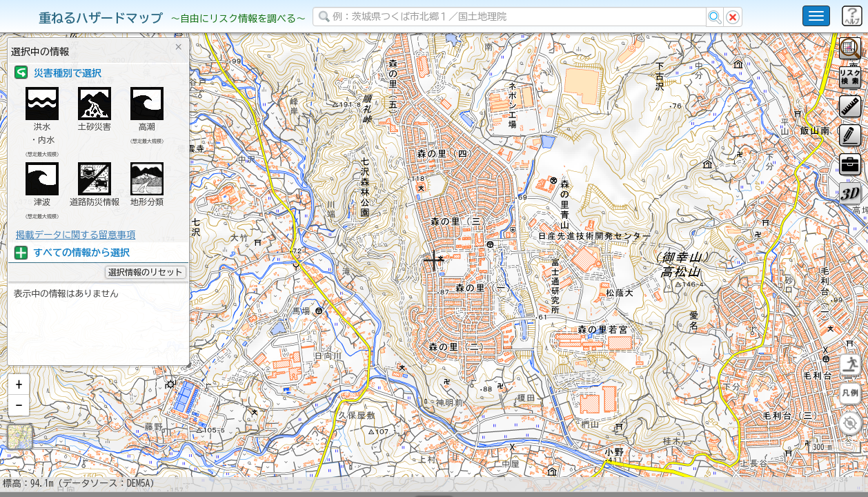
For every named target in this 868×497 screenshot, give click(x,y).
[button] (19, 420)
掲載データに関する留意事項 (76, 235)
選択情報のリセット (146, 272)
